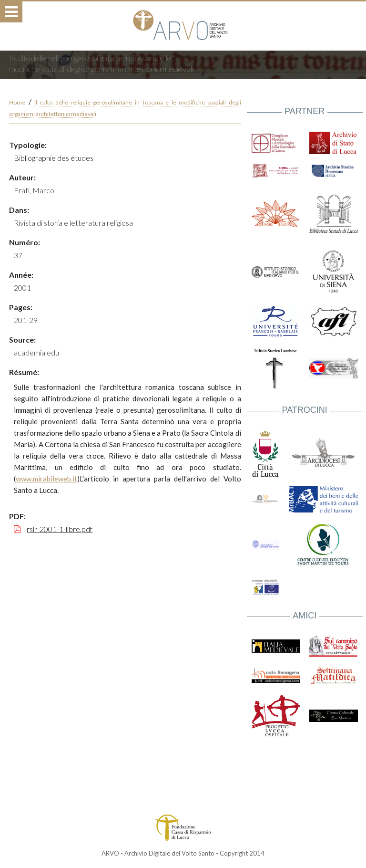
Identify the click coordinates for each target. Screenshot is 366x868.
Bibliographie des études (54, 158)
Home (17, 102)
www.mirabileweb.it (46, 479)
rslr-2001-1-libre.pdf (60, 529)
